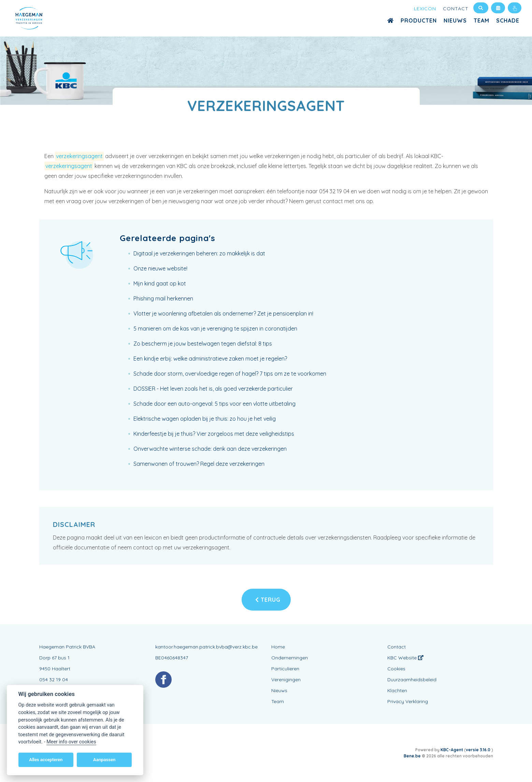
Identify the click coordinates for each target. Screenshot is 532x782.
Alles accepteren (46, 760)
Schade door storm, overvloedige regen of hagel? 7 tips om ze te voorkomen (230, 374)
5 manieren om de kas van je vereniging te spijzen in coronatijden (215, 329)
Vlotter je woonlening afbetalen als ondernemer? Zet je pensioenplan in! (223, 313)
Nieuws (455, 20)
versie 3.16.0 (479, 750)
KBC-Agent (452, 750)
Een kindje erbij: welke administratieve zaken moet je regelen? (210, 359)
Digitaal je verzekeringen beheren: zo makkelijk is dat (199, 253)
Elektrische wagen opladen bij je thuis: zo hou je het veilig (205, 419)
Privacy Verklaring (408, 701)
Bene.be (412, 756)
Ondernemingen (290, 658)
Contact (456, 9)
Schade (508, 20)
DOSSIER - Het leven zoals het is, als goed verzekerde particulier (213, 389)
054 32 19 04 (54, 680)
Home (278, 647)
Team (481, 20)
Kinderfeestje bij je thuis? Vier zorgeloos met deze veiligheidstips (214, 434)
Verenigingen (286, 680)
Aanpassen (104, 760)
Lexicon (425, 9)
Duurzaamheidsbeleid (412, 680)
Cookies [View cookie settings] (396, 669)
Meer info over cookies (71, 742)
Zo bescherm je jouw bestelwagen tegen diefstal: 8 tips (203, 344)
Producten (419, 20)
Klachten (397, 690)
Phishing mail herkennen (163, 298)
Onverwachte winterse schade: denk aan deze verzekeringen (210, 449)
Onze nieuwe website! (160, 268)
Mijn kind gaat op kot (160, 283)
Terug (268, 600)
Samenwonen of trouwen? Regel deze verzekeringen (199, 464)
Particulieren (285, 669)
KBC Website (405, 658)
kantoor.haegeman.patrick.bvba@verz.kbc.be (206, 647)
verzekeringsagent (79, 156)
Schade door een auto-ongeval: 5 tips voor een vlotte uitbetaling (214, 404)
